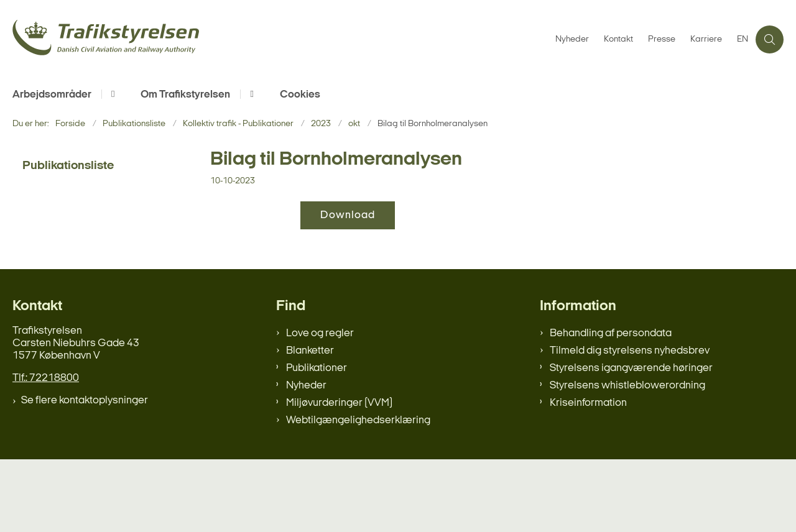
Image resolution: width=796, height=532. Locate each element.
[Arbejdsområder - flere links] (111, 94)
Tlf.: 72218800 (46, 451)
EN (743, 40)
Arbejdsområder (52, 95)
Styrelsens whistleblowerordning (627, 458)
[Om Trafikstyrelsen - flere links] (250, 94)
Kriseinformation (588, 476)
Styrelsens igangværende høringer (631, 441)
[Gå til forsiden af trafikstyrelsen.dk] (280, 39)
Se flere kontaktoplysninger (85, 473)
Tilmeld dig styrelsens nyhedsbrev (630, 424)
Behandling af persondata (611, 406)
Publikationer (317, 441)
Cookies (300, 95)
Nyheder (306, 458)
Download (348, 215)
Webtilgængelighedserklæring (358, 493)
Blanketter (310, 424)
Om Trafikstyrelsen (185, 95)
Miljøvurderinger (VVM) (339, 476)
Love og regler (320, 406)
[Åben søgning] (770, 39)
